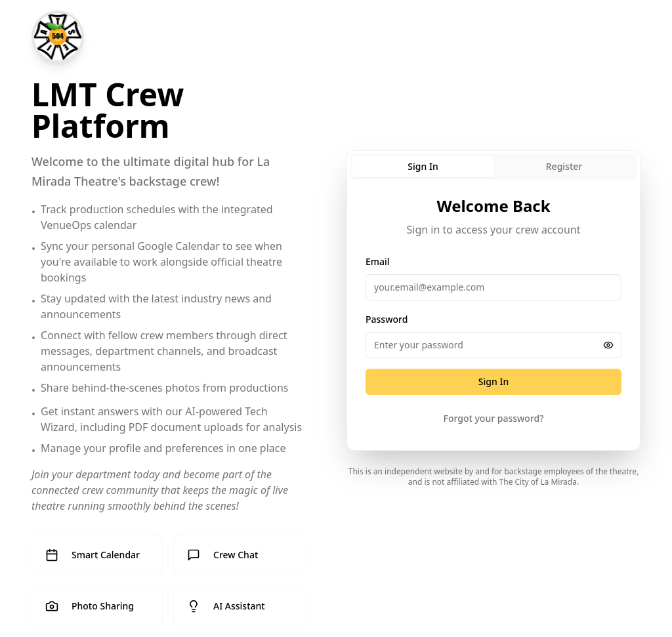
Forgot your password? (494, 418)
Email (378, 261)
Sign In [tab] (423, 166)
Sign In (493, 381)
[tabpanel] (493, 316)
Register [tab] (564, 166)
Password (387, 319)
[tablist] (493, 167)
